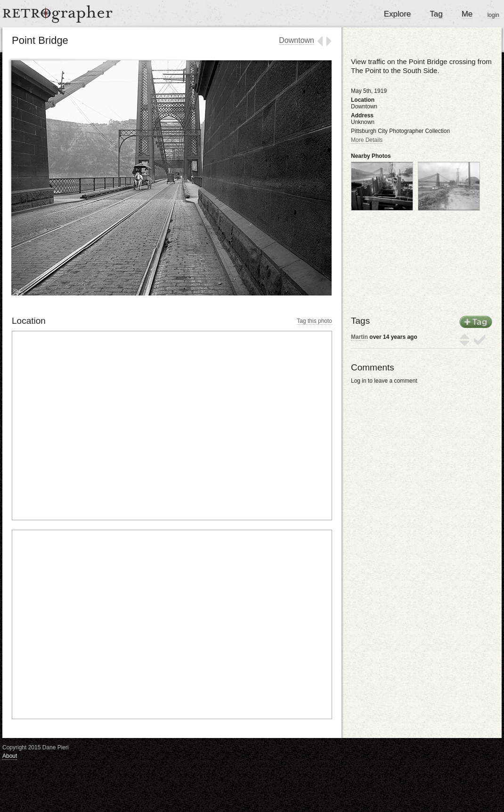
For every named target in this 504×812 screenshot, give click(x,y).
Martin (359, 337)
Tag (436, 14)
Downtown (297, 40)
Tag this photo (314, 321)
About (10, 756)
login (493, 15)
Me (467, 14)
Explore (398, 14)
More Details (367, 140)
